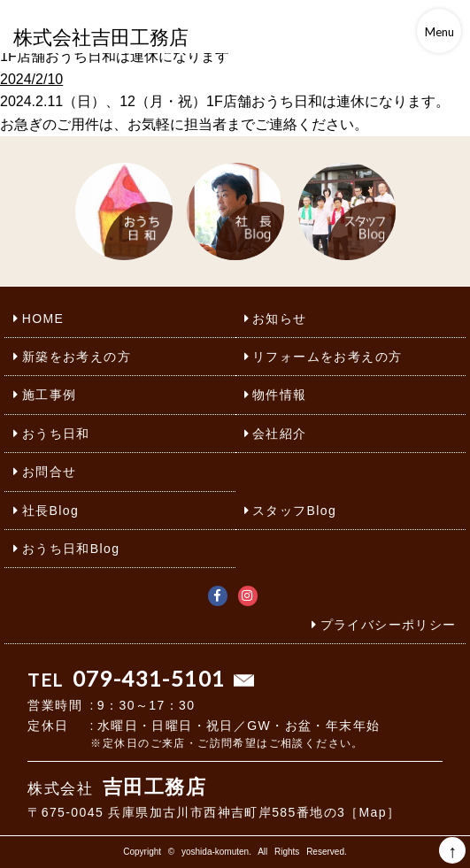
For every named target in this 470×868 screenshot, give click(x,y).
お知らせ (280, 319)
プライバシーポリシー (389, 625)
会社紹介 (280, 434)
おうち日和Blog (71, 549)
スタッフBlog (294, 511)
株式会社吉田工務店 (101, 38)
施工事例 (50, 395)
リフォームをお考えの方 (327, 357)
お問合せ (50, 472)
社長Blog (50, 511)
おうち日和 (56, 434)
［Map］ (373, 812)
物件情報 (280, 395)
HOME (43, 319)
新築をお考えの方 (77, 357)
